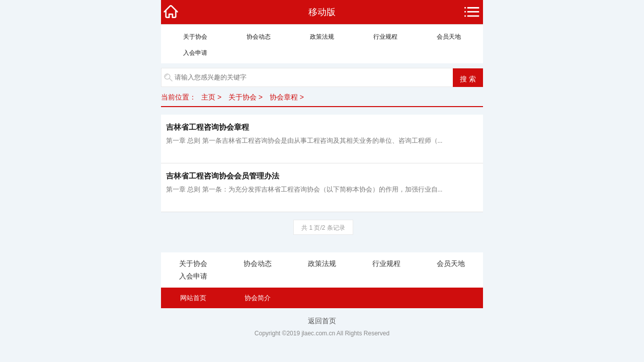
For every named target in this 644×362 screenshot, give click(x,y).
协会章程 (284, 97)
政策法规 (322, 37)
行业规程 (385, 37)
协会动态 (259, 37)
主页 (208, 97)
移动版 (322, 12)
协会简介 (258, 298)
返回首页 (322, 321)
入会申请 (195, 53)
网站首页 (193, 298)
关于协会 (195, 37)
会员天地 (449, 37)
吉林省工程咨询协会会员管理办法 (223, 176)
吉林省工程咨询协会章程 (208, 127)
